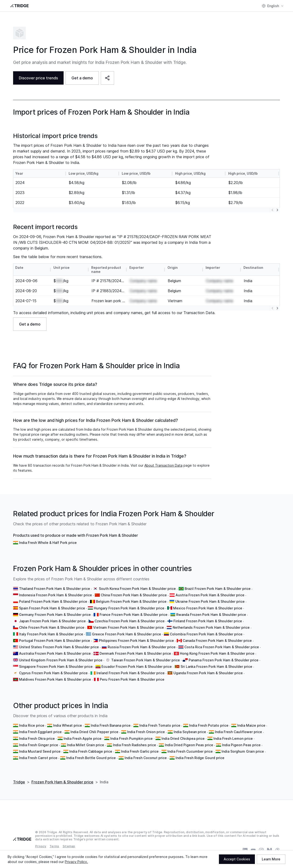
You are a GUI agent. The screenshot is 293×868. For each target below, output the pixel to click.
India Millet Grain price (86, 745)
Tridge (19, 782)
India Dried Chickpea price (183, 738)
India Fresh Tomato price (160, 725)
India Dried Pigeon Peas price (189, 745)
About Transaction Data (163, 465)
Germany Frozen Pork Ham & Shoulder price (55, 615)
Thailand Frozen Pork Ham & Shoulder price (55, 589)
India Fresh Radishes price (134, 745)
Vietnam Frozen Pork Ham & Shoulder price (129, 627)
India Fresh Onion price (146, 732)
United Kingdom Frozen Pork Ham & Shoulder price (61, 660)
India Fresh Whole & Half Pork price (48, 543)
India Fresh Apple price (83, 738)
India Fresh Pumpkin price (131, 738)
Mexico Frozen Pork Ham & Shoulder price (208, 608)
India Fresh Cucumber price (190, 751)
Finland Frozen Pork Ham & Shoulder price (208, 621)
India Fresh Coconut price (146, 758)
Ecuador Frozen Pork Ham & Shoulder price (137, 666)
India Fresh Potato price (209, 725)
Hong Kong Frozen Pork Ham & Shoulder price (217, 653)
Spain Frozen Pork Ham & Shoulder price (52, 608)
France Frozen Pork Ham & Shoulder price (134, 615)
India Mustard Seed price (40, 751)
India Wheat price (68, 725)
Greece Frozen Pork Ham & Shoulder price (126, 634)
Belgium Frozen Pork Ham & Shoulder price (131, 601)
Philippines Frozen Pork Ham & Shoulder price (136, 641)
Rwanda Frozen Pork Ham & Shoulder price (211, 615)
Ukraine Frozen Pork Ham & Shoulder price (210, 601)
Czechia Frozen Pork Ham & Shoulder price (130, 621)
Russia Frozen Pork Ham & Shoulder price (142, 647)
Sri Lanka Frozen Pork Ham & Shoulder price (216, 666)
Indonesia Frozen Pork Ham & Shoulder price (56, 595)
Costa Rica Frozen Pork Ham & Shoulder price (222, 647)
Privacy (41, 846)
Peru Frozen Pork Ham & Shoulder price (132, 679)
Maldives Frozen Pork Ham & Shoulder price (55, 679)
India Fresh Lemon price (233, 738)
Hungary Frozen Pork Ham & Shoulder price (129, 608)
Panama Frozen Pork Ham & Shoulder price (224, 660)
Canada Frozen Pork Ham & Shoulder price (217, 641)
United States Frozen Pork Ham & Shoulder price (59, 647)
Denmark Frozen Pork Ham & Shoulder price (135, 653)
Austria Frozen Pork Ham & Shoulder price (210, 595)
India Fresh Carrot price (38, 758)
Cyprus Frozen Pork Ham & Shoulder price (53, 673)
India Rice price (32, 725)
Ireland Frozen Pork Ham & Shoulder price (131, 673)
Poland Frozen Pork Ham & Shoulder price (53, 601)
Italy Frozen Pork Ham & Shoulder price (51, 634)
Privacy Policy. (76, 862)
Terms (54, 846)
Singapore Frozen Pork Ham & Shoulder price (56, 666)
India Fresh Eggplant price (40, 732)
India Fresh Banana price (111, 725)
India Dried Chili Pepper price (94, 732)
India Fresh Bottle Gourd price (91, 758)
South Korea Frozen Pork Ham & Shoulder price (137, 589)
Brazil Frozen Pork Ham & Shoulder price (218, 589)
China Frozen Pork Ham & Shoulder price (134, 595)
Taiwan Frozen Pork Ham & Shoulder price (146, 660)
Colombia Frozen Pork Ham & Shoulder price (206, 634)
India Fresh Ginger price (39, 745)
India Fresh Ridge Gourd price (200, 758)
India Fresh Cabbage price (91, 751)
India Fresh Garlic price (140, 751)
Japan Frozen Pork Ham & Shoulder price (52, 621)
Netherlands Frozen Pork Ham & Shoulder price (211, 627)
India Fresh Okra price (37, 738)
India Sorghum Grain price (243, 751)
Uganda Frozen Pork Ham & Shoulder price (208, 673)
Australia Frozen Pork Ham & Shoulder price (55, 653)
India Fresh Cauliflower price (238, 732)
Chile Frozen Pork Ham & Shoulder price (52, 627)
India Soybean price (190, 732)
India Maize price (251, 725)
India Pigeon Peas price (241, 745)
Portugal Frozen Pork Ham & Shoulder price (55, 641)
